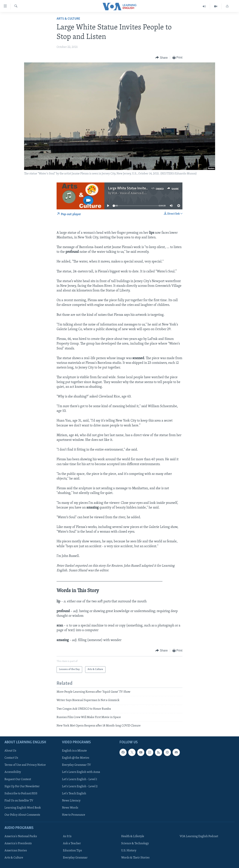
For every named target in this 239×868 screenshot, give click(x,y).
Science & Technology (135, 844)
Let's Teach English (74, 793)
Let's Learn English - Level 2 (80, 786)
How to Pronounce (74, 815)
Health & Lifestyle (133, 836)
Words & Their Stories (135, 858)
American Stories (16, 851)
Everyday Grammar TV (76, 765)
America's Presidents (18, 844)
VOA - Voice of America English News (136, 193)
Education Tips (72, 851)
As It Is (67, 836)
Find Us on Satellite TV (19, 801)
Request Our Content (18, 779)
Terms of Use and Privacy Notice (25, 765)
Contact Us (11, 758)
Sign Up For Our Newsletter (22, 786)
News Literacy (71, 801)
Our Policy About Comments (22, 815)
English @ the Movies (76, 758)
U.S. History (129, 851)
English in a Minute (74, 751)
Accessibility (13, 772)
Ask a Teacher (72, 844)
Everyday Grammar (75, 858)
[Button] (162, 58)
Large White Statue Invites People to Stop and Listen (147, 188)
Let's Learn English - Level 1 (80, 779)
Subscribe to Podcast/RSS (21, 793)
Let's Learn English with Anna (81, 772)
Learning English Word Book (23, 808)
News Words (70, 808)
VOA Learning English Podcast (199, 836)
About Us (10, 751)
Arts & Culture (68, 19)
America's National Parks (21, 836)
